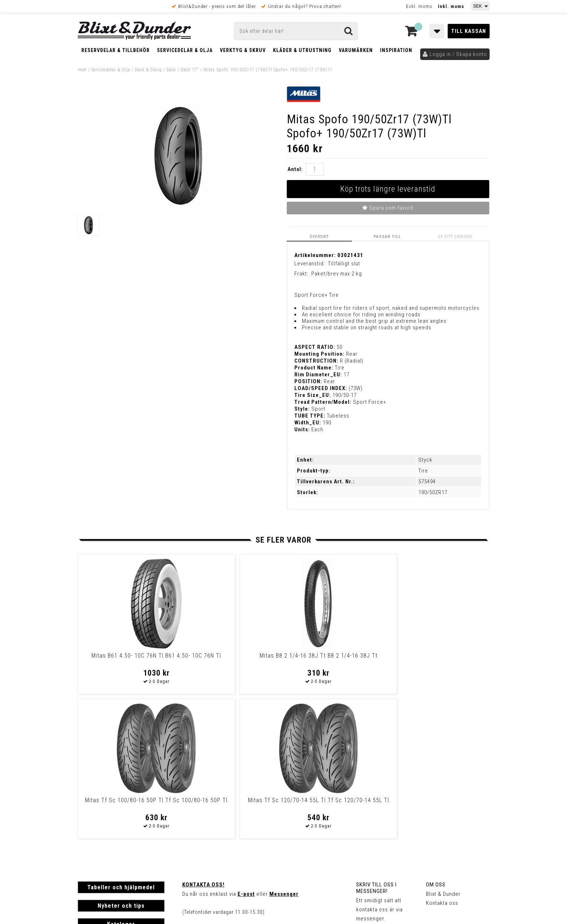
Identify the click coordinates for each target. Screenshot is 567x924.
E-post (246, 749)
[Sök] (296, 31)
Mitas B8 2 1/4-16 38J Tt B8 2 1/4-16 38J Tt (230, 659)
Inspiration (396, 50)
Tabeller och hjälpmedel (121, 742)
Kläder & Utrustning (302, 50)
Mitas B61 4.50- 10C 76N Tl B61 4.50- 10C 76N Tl (127, 659)
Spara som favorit (388, 208)
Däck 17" (190, 70)
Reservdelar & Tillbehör (116, 50)
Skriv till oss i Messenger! (376, 743)
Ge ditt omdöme (456, 236)
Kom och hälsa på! (206, 785)
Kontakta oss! (203, 740)
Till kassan (469, 31)
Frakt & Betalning (99, 823)
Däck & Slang (148, 70)
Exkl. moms (419, 6)
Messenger (284, 749)
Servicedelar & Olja (185, 50)
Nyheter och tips (121, 761)
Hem (82, 70)
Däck (171, 70)
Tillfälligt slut (344, 263)
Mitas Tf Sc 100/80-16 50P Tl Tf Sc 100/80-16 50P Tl (333, 659)
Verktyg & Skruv (243, 50)
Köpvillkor (90, 830)
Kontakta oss (442, 758)
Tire (423, 471)
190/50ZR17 (433, 492)
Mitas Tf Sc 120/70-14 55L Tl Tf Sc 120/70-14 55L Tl (435, 659)
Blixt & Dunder (443, 749)
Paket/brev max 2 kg (337, 274)
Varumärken (356, 50)
